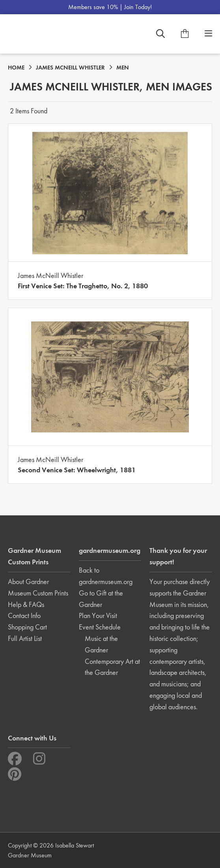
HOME (16, 68)
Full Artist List (25, 638)
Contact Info (24, 615)
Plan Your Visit (98, 615)
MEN (123, 68)
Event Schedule (100, 627)
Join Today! (138, 7)
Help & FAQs (26, 604)
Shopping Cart (27, 627)
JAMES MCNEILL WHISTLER (70, 68)
